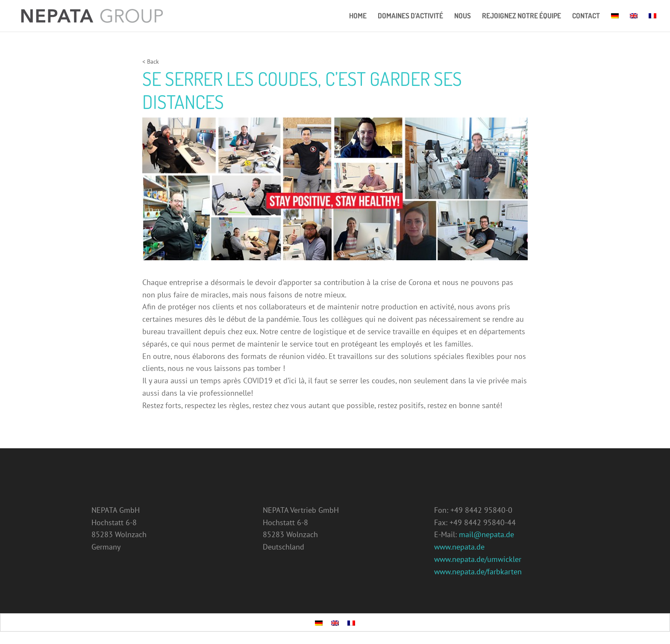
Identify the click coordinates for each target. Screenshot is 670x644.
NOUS (463, 16)
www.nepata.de (459, 547)
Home (358, 16)
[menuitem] (615, 22)
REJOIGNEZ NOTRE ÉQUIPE (522, 16)
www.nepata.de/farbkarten (478, 572)
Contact (586, 16)
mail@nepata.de (486, 534)
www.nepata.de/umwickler (478, 559)
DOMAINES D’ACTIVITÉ (410, 16)
